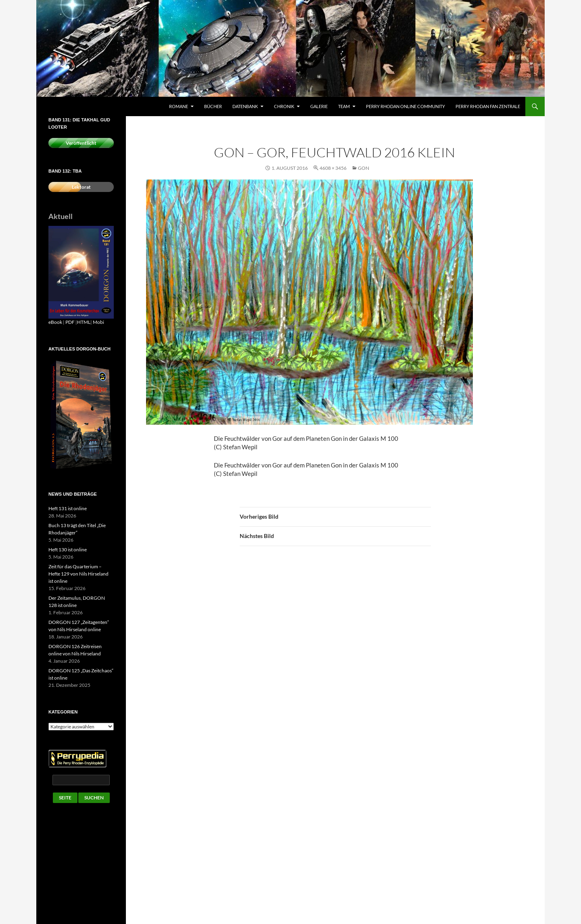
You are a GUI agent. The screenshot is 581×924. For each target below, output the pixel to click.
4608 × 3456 (333, 168)
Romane (179, 106)
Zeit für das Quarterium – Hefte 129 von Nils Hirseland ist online (78, 574)
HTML (84, 322)
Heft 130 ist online (68, 550)
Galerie (319, 106)
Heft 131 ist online (68, 508)
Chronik (284, 106)
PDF (70, 322)
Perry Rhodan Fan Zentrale (488, 106)
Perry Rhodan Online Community (405, 106)
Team (344, 106)
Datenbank (245, 106)
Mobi (98, 322)
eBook (55, 322)
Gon (364, 168)
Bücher (213, 106)
